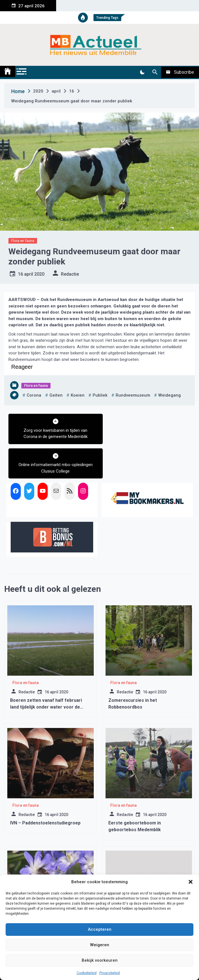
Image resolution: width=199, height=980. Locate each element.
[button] (191, 882)
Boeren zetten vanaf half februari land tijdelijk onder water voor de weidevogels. (46, 672)
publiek (100, 395)
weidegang (170, 395)
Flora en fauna (23, 241)
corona (34, 395)
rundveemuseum (133, 395)
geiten (56, 395)
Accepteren (100, 929)
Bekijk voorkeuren (100, 960)
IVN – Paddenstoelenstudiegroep (45, 788)
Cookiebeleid (87, 973)
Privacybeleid (110, 973)
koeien (78, 395)
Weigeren (100, 945)
